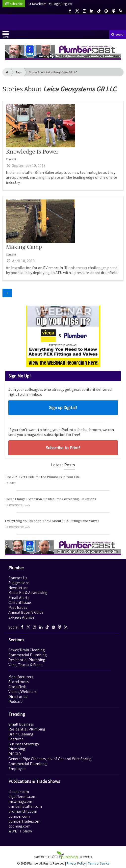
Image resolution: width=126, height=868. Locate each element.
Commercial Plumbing (28, 655)
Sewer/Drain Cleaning (27, 650)
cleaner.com (19, 791)
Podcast (15, 701)
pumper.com (19, 816)
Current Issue (20, 602)
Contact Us (18, 578)
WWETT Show (20, 831)
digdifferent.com (22, 796)
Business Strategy (24, 744)
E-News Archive (21, 617)
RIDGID (15, 754)
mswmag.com (20, 801)
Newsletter (18, 588)
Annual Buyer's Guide (26, 612)
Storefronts (19, 682)
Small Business (21, 724)
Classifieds (17, 687)
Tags (19, 72)
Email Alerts (19, 597)
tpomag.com (19, 826)
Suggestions (19, 583)
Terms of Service (99, 863)
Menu (6, 36)
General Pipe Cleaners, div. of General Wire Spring (50, 759)
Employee (17, 769)
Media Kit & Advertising (28, 592)
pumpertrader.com (24, 821)
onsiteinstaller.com (25, 806)
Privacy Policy (76, 863)
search (118, 34)
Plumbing (17, 749)
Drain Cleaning (21, 734)
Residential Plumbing (27, 660)
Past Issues (18, 607)
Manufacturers (21, 677)
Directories (18, 696)
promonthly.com (23, 811)
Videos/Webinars (23, 691)
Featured (16, 739)
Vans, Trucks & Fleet (25, 665)
